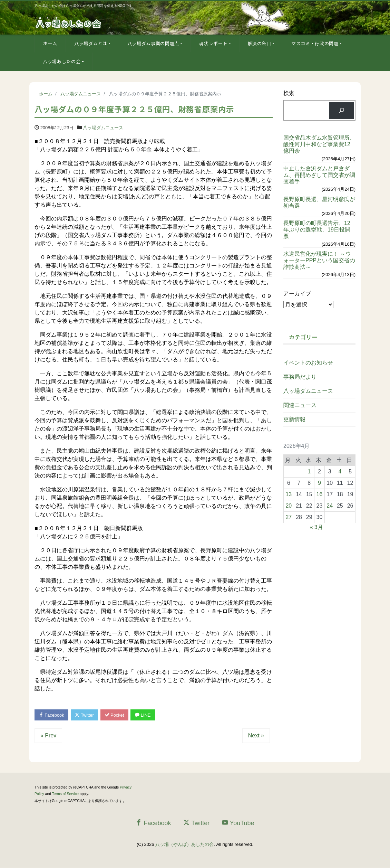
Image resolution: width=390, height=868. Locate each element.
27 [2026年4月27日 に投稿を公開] (289, 517)
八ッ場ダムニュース (103, 128)
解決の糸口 (260, 43)
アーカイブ (297, 294)
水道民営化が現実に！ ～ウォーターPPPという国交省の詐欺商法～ (319, 260)
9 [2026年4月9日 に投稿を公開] (319, 483)
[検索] (342, 110)
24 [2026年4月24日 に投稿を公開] (330, 506)
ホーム (50, 43)
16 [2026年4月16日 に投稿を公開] (320, 494)
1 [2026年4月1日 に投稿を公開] (309, 471)
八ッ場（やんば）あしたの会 (184, 844)
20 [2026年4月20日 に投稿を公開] (289, 506)
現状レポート (213, 43)
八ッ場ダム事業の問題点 (153, 43)
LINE (144, 715)
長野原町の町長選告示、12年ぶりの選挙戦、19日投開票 (317, 230)
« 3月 (316, 527)
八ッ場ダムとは (91, 43)
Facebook (52, 715)
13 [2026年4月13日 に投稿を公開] (289, 494)
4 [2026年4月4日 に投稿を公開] (340, 471)
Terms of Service (65, 794)
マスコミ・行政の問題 (315, 43)
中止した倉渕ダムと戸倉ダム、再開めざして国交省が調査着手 (319, 175)
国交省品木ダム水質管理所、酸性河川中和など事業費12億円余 (319, 144)
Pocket (116, 715)
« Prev (48, 735)
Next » (256, 735)
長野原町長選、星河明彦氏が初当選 (319, 202)
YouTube (238, 823)
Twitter (85, 715)
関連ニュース (300, 405)
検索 (289, 93)
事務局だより (300, 377)
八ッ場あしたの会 (62, 61)
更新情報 (294, 419)
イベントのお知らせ (308, 363)
